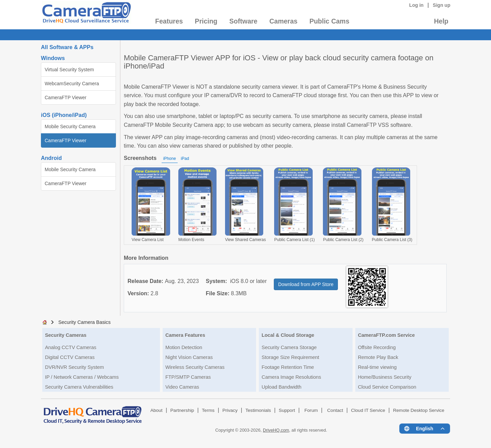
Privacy (230, 410)
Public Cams (329, 21)
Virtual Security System (69, 70)
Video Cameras (182, 387)
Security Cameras (66, 335)
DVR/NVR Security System (75, 367)
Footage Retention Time (288, 367)
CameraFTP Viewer (65, 98)
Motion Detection (184, 347)
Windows (53, 58)
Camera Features (185, 335)
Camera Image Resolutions (291, 377)
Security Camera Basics (85, 322)
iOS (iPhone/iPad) (64, 115)
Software (243, 21)
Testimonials (258, 410)
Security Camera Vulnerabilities (79, 387)
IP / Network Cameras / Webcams (82, 377)
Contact (335, 410)
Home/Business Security (385, 377)
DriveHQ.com (276, 430)
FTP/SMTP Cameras (188, 377)
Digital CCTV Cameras (70, 357)
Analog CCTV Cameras (71, 347)
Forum (311, 410)
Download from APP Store (306, 284)
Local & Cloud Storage (288, 335)
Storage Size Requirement (290, 357)
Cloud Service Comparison (387, 387)
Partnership (182, 410)
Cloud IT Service (368, 410)
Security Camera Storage (289, 347)
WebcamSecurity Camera (72, 84)
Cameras (283, 21)
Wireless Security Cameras (195, 367)
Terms (208, 410)
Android (51, 158)
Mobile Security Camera (70, 126)
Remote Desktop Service (419, 410)
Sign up (442, 5)
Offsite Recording (377, 347)
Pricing (206, 21)
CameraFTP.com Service (386, 335)
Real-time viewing (377, 367)
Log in (416, 5)
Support (287, 410)
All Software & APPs (67, 47)
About (157, 410)
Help (441, 21)
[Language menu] (425, 429)
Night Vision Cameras (189, 357)
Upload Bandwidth (281, 387)
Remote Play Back (378, 357)
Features (169, 21)
